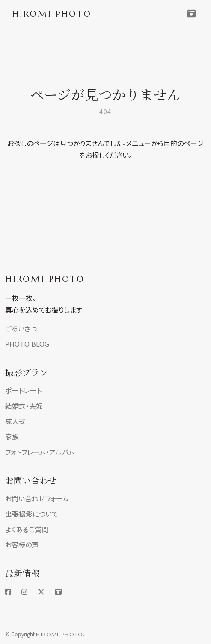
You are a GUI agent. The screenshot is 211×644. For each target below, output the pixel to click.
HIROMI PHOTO (45, 279)
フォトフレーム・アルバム (40, 452)
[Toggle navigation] (191, 14)
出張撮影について (32, 514)
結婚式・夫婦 (24, 406)
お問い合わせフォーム (37, 498)
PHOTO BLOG (27, 344)
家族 (12, 436)
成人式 (15, 421)
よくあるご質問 (27, 529)
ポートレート (23, 390)
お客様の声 (22, 544)
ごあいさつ (21, 328)
